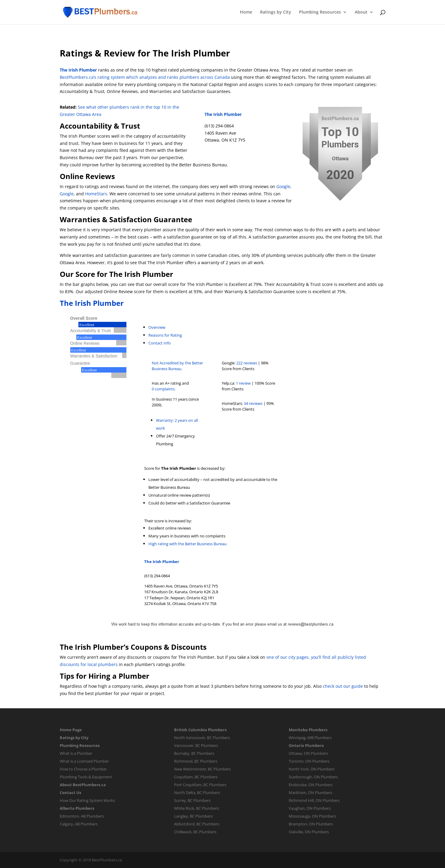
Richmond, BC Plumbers (196, 761)
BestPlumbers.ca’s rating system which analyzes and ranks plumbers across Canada (145, 77)
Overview (157, 327)
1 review (243, 383)
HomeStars (96, 194)
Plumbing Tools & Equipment (86, 777)
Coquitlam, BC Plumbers (196, 777)
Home (246, 12)
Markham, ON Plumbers (310, 793)
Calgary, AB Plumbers (79, 824)
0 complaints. (164, 389)
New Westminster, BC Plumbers (202, 769)
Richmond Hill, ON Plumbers (314, 800)
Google (283, 186)
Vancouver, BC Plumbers (196, 745)
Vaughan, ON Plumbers (310, 808)
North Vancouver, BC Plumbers (202, 738)
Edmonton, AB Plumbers (82, 816)
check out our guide (343, 686)
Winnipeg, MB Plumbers (310, 738)
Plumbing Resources (320, 12)
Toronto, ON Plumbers (309, 761)
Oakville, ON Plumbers (309, 832)
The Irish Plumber (78, 70)
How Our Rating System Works (87, 800)
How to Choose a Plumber (83, 769)
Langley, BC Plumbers (193, 816)
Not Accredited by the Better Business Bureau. (177, 366)
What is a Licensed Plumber (84, 761)
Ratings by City (276, 12)
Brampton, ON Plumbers (311, 824)
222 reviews (247, 363)
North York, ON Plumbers (312, 769)
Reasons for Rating (165, 335)
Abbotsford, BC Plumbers (197, 824)
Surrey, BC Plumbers (192, 800)
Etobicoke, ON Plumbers (311, 785)
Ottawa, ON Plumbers (308, 753)
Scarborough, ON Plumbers (313, 777)
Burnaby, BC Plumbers (194, 753)
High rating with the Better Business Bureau (188, 544)
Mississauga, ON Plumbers (312, 816)
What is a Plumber (76, 753)
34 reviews (253, 403)
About (361, 12)
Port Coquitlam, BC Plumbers (200, 785)
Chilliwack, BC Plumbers (195, 832)
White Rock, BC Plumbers (197, 808)
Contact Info (160, 343)
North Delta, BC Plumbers (197, 793)
